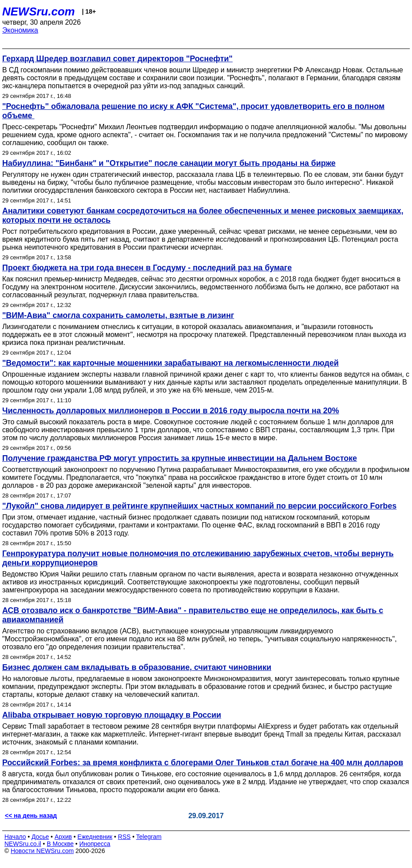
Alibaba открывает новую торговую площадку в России (112, 715)
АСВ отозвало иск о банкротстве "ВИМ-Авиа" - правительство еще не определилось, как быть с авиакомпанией (193, 615)
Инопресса (95, 844)
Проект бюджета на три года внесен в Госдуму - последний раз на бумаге (147, 268)
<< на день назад (31, 816)
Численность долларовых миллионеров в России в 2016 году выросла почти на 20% (171, 411)
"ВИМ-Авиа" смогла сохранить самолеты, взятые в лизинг (118, 315)
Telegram (149, 837)
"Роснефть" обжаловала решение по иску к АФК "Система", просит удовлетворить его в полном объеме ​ (193, 111)
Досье (40, 837)
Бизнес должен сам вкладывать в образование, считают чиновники (137, 667)
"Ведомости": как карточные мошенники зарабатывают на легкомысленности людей (170, 363)
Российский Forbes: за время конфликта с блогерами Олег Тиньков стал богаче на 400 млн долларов (203, 763)
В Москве (60, 844)
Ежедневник (95, 837)
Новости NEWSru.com (42, 851)
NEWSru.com (39, 11)
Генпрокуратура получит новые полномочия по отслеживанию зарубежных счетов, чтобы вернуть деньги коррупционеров (198, 558)
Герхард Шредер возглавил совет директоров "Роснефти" (117, 59)
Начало (15, 837)
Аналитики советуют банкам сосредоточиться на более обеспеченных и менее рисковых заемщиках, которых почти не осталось (203, 215)
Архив (63, 837)
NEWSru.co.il (23, 844)
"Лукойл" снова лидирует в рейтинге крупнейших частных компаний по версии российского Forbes (199, 506)
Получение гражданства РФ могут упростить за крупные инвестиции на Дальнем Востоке (180, 458)
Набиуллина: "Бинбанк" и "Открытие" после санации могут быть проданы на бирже (169, 163)
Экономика (20, 30)
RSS (124, 837)
